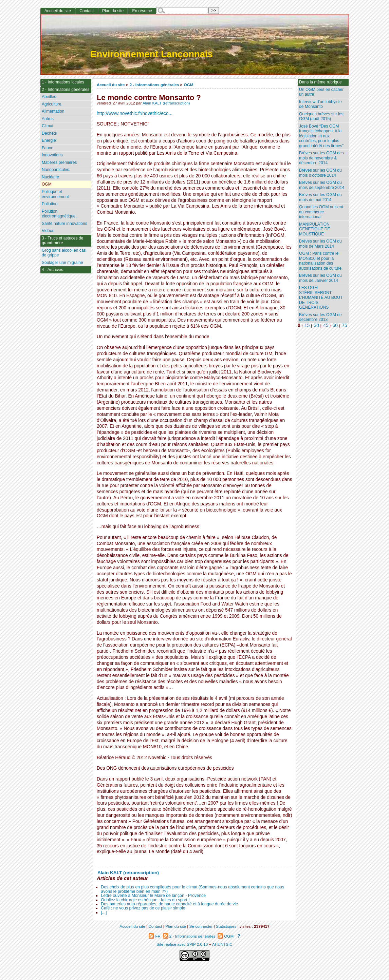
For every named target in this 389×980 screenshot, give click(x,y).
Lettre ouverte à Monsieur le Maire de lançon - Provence (153, 896)
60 (335, 325)
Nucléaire (50, 177)
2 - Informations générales (154, 85)
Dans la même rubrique (320, 82)
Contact (87, 11)
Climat (48, 126)
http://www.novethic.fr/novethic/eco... (135, 113)
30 (317, 325)
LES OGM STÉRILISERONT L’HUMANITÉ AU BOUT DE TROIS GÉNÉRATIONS (321, 297)
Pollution (50, 204)
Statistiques (226, 926)
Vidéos (48, 231)
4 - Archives (52, 270)
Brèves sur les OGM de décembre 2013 (320, 317)
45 (326, 325)
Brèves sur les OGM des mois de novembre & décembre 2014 (321, 158)
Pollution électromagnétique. (59, 214)
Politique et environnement (55, 194)
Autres (48, 119)
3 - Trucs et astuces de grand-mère (62, 241)
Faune (48, 148)
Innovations (52, 155)
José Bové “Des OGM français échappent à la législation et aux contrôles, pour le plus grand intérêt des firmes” (321, 136)
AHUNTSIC (222, 944)
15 (307, 325)
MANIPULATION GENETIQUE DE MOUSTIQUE (314, 229)
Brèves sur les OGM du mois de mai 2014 (320, 197)
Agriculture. (52, 104)
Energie (49, 140)
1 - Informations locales (63, 82)
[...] (104, 912)
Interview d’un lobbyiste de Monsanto (320, 104)
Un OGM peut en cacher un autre (321, 92)
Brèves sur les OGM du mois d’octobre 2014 (320, 173)
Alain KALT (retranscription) (166, 103)
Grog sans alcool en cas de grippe (64, 253)
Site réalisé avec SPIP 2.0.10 (182, 944)
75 (344, 325)
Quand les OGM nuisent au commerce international (321, 212)
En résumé (142, 11)
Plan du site (113, 11)
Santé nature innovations (64, 224)
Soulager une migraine (62, 263)
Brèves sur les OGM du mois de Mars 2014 (320, 244)
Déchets (49, 133)
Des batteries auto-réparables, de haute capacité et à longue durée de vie (169, 904)
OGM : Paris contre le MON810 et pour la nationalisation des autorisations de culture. (321, 261)
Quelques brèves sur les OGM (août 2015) (321, 117)
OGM (189, 85)
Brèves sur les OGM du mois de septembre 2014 (322, 185)
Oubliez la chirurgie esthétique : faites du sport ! (145, 900)
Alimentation (53, 111)
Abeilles (49, 97)
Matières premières (59, 162)
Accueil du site (111, 85)
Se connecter (201, 926)
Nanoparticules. (56, 170)
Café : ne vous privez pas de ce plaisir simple (143, 908)
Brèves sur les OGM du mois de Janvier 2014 (320, 278)
